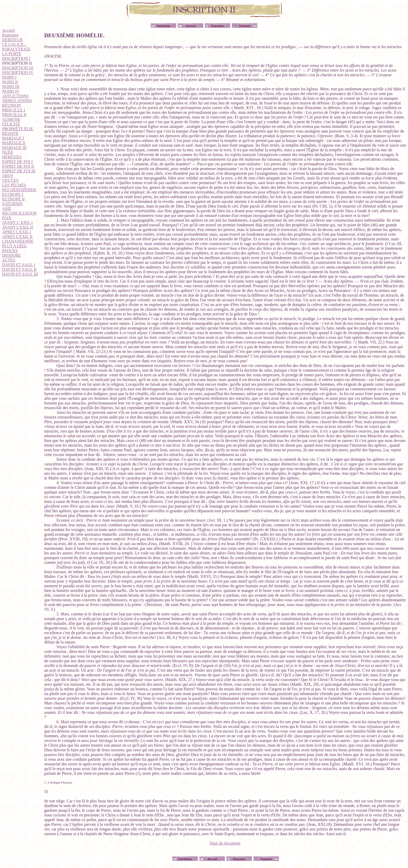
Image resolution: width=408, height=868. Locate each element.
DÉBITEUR (12, 40)
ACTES (9, 260)
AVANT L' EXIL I (17, 223)
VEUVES (10, 180)
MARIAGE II (14, 143)
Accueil (9, 30)
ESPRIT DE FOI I (17, 162)
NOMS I (9, 77)
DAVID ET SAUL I (19, 265)
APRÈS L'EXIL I (17, 232)
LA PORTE (12, 54)
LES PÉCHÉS (14, 185)
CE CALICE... (14, 44)
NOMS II (10, 82)
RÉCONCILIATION (19, 213)
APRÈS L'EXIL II (17, 237)
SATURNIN (12, 204)
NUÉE (8, 152)
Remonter (10, 35)
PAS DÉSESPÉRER (19, 190)
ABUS (8, 176)
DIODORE (11, 255)
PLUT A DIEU (15, 246)
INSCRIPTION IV (18, 73)
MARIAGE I (13, 138)
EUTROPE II (13, 199)
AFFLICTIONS (15, 96)
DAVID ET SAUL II (19, 269)
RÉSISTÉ (10, 133)
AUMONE (11, 119)
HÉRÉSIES (12, 157)
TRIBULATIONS (17, 101)
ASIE (7, 208)
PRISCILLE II (14, 115)
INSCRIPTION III (18, 68)
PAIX (7, 218)
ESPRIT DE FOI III (19, 171)
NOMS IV (11, 91)
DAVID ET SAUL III (20, 274)
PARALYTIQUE (16, 49)
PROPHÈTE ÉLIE (18, 129)
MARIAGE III (14, 148)
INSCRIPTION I (16, 58)
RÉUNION (11, 105)
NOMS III (11, 87)
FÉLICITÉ (11, 124)
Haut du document (225, 843)
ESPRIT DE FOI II (18, 166)
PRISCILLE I (14, 110)
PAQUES (10, 251)
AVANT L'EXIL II (18, 227)
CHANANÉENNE (18, 241)
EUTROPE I (13, 194)
